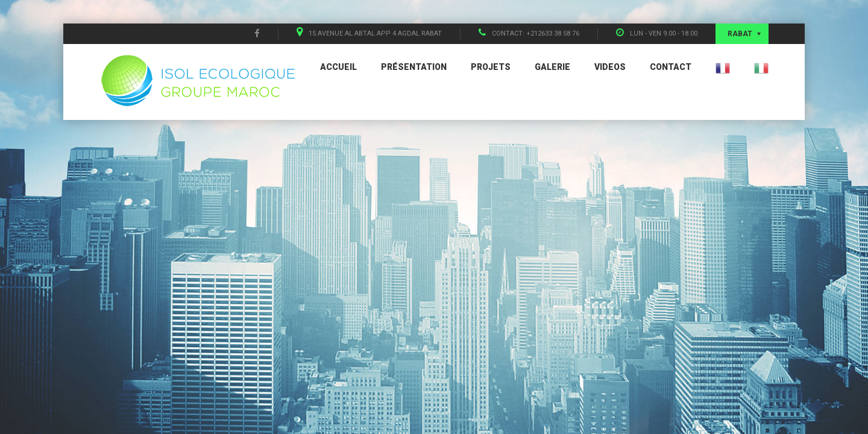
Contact (671, 67)
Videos (610, 67)
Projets (491, 67)
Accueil (338, 67)
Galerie (552, 67)
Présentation (414, 67)
